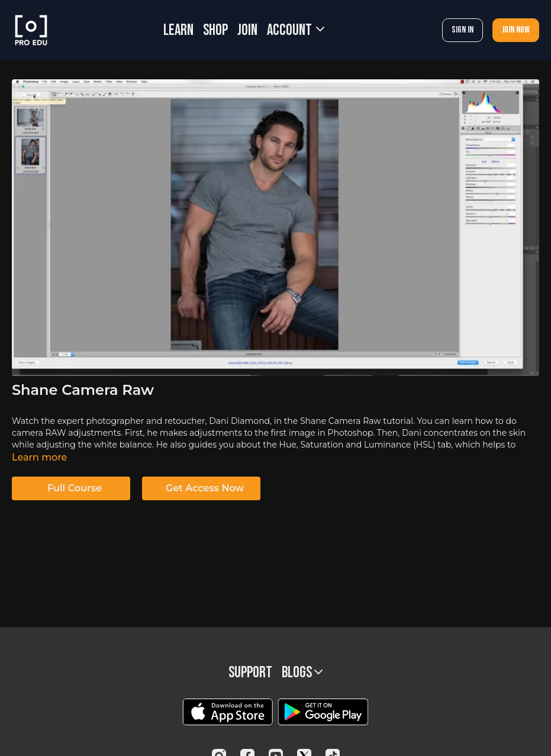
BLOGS (302, 673)
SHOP (215, 30)
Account (296, 30)
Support (250, 673)
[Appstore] (228, 712)
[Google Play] (323, 712)
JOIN (247, 30)
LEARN (178, 30)
